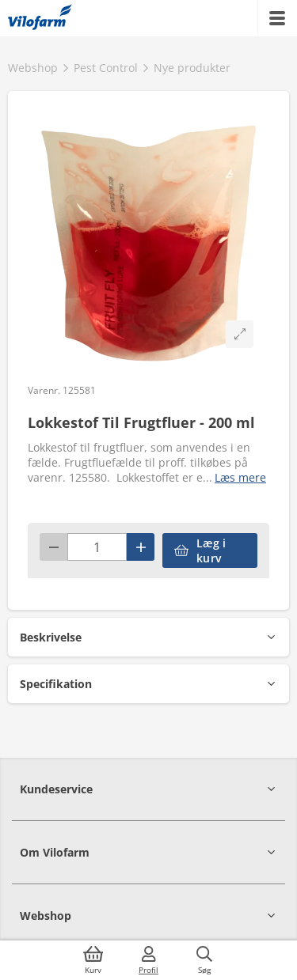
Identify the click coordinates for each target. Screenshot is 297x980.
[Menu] (277, 18)
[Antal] (97, 547)
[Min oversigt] (40, 18)
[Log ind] (149, 960)
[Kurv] (93, 960)
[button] (148, 637)
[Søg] (204, 960)
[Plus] (141, 547)
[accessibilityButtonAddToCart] (210, 551)
